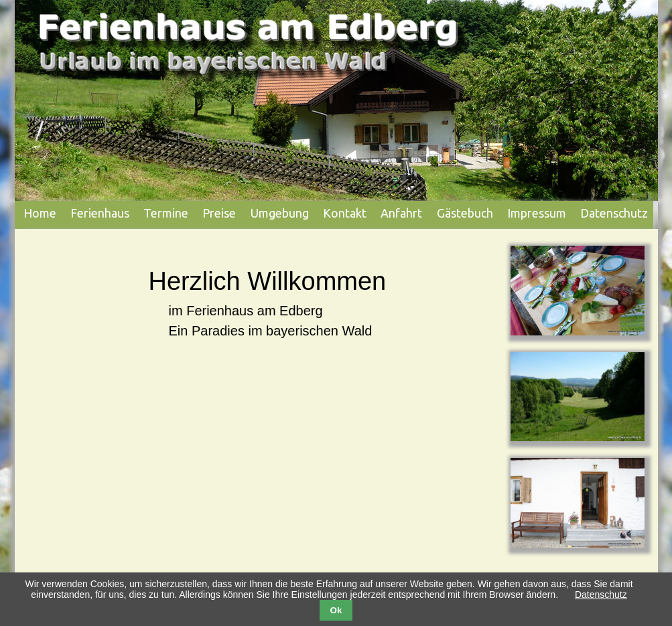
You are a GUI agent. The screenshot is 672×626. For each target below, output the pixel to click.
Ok (336, 610)
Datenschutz (614, 213)
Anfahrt (401, 213)
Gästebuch (465, 213)
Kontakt (345, 213)
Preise (219, 213)
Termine (166, 213)
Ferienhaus (100, 213)
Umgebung (280, 213)
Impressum (537, 213)
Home (40, 213)
